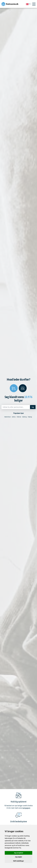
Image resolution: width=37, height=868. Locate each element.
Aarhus (14, 417)
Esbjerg (30, 417)
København (8, 417)
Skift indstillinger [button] (19, 861)
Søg (33, 407)
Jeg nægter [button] (19, 857)
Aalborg (24, 417)
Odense (19, 417)
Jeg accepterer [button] (18, 853)
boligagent (26, 808)
